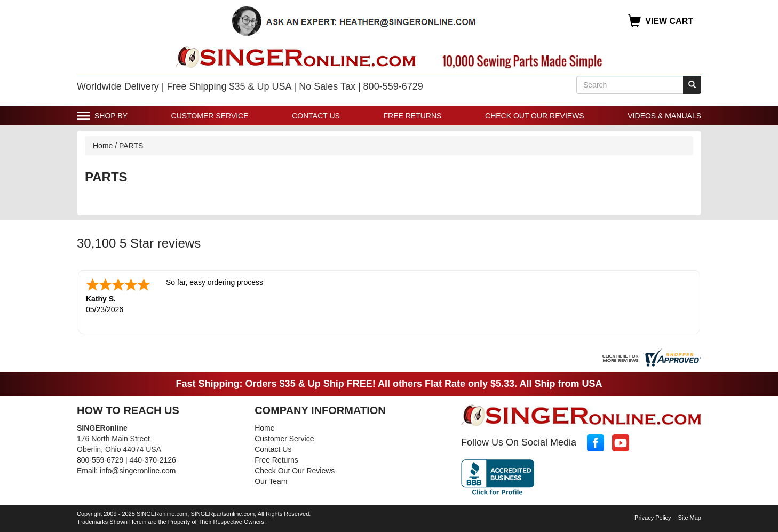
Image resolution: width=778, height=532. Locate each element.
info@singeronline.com (138, 471)
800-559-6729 (100, 460)
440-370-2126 (153, 460)
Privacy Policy (653, 518)
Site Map (690, 518)
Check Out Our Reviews (535, 116)
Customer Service (210, 116)
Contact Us (316, 116)
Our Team (271, 481)
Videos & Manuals (664, 116)
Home (103, 146)
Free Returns (413, 116)
